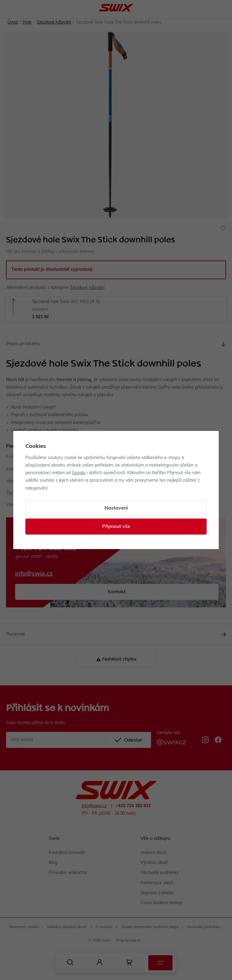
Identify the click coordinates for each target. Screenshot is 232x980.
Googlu (79, 473)
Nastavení (116, 508)
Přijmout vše (116, 527)
